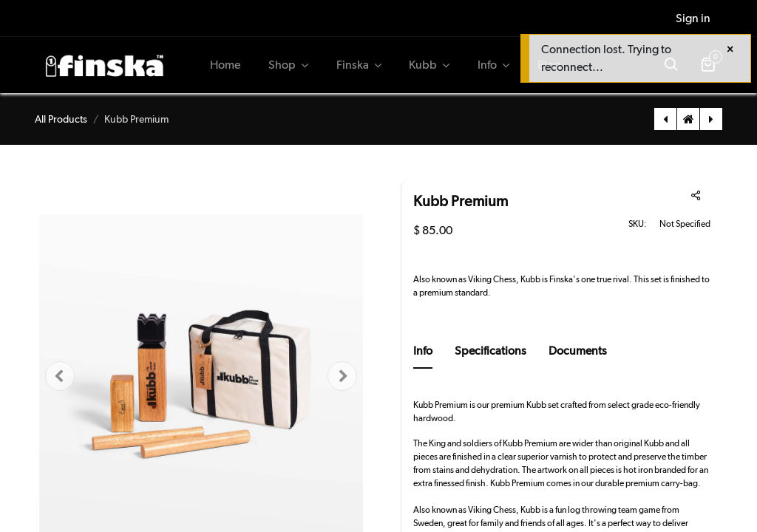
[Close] (730, 50)
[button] (60, 376)
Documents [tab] (578, 351)
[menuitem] (226, 65)
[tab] (423, 355)
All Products (61, 119)
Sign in (693, 18)
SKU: (638, 224)
